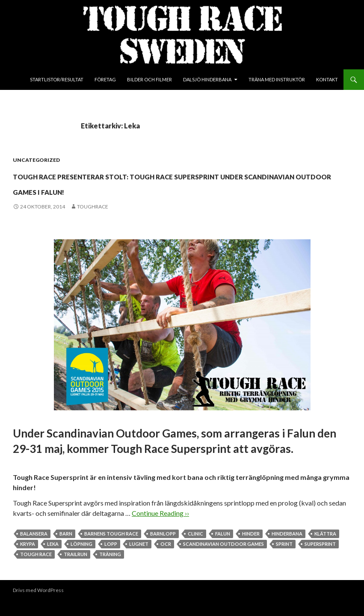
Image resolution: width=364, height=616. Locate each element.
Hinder (251, 549)
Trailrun (75, 570)
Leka (53, 559)
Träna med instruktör (277, 79)
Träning (110, 570)
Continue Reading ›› (160, 528)
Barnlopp (163, 549)
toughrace (93, 222)
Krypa (28, 559)
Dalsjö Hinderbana (207, 79)
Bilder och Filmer (149, 79)
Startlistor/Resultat (57, 79)
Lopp (111, 559)
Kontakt (327, 79)
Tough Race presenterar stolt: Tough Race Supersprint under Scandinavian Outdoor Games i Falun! (167, 190)
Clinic (195, 549)
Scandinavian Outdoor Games (223, 559)
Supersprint (320, 559)
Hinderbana (287, 549)
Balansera (34, 549)
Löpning (81, 559)
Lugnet (139, 559)
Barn (66, 549)
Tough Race (36, 570)
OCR (166, 559)
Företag (105, 79)
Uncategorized (36, 160)
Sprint (284, 559)
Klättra (325, 549)
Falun (223, 549)
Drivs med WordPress (38, 606)
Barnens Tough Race (111, 549)
